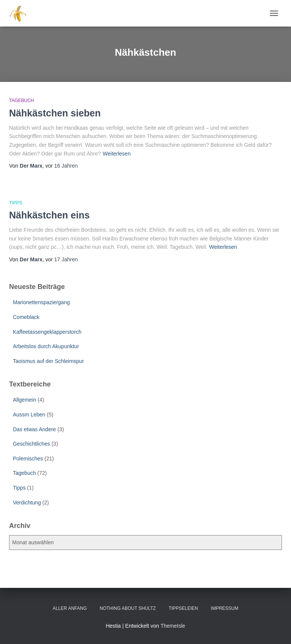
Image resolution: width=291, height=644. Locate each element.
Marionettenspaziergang (41, 302)
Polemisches (28, 459)
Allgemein (24, 400)
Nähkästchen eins (49, 215)
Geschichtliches (31, 444)
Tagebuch (22, 101)
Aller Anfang (70, 608)
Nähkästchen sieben (55, 113)
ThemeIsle (173, 626)
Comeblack (26, 317)
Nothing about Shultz (128, 608)
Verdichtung (27, 503)
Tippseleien (183, 608)
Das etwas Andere (34, 429)
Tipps (16, 203)
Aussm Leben (29, 415)
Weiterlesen (117, 154)
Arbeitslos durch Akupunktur (46, 346)
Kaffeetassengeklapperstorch (47, 332)
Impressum (225, 608)
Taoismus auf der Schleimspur (48, 361)
